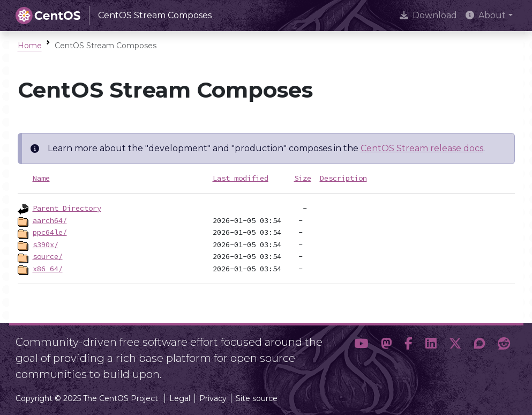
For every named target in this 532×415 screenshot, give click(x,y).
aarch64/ (50, 220)
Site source (257, 398)
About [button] (486, 15)
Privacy (213, 398)
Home (30, 46)
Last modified (241, 178)
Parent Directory (67, 208)
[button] (361, 354)
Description (343, 178)
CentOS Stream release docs (422, 148)
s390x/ (46, 244)
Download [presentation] (428, 15)
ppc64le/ (50, 232)
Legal (180, 398)
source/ (48, 256)
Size (303, 178)
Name (41, 178)
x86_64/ (48, 269)
